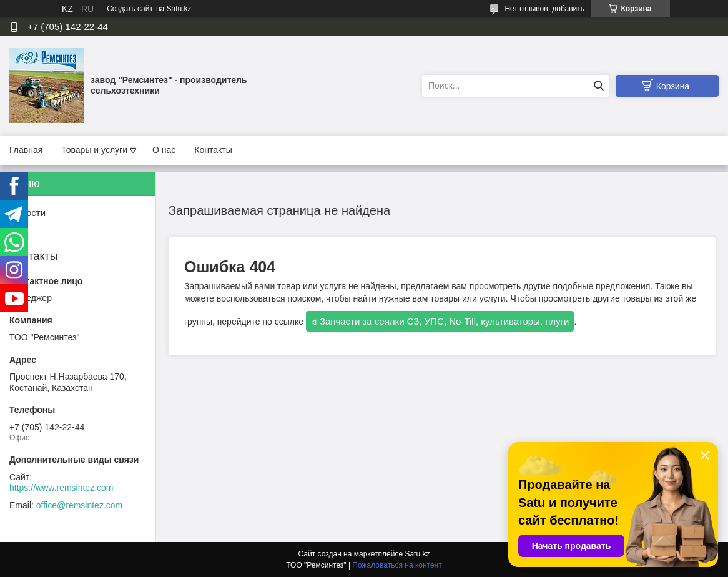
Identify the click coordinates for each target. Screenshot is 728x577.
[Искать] (598, 86)
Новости (27, 213)
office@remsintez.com (79, 505)
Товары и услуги (94, 150)
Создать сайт (130, 9)
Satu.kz (417, 554)
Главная (26, 150)
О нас (164, 150)
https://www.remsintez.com (61, 488)
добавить (568, 9)
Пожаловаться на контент (397, 565)
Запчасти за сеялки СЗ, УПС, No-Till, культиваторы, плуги (445, 321)
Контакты (213, 150)
